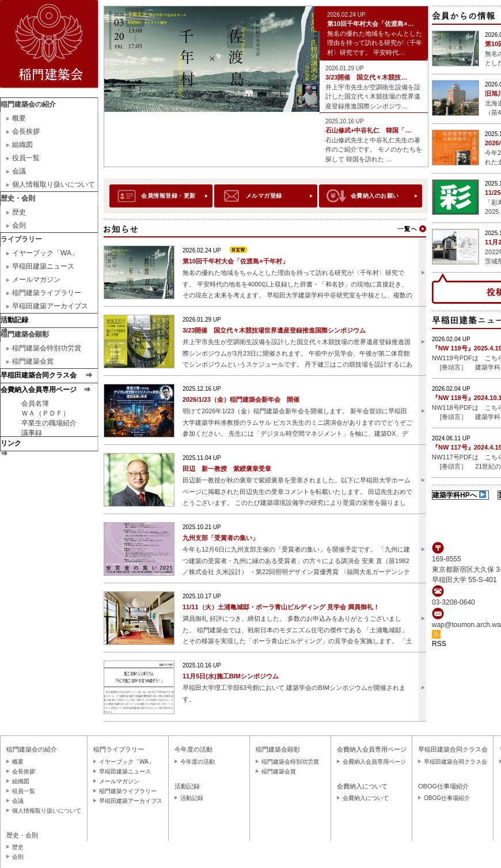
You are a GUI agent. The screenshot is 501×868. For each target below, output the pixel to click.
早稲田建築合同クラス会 (456, 762)
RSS (439, 644)
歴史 (19, 212)
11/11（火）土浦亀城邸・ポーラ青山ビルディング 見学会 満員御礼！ (281, 607)
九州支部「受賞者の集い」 (221, 538)
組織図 (22, 145)
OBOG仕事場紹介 (447, 798)
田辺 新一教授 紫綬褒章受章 (227, 469)
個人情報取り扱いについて (54, 184)
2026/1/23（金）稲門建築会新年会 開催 (241, 399)
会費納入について (366, 798)
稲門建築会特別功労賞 (47, 348)
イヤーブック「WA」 (45, 253)
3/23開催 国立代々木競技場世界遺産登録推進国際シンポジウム (274, 330)
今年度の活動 (198, 762)
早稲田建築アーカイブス (50, 306)
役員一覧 (26, 158)
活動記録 (192, 798)
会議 (19, 171)
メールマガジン (36, 280)
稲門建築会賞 (33, 361)
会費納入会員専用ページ (374, 762)
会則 (19, 225)
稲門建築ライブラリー (47, 293)
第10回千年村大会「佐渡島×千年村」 (236, 261)
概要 (19, 118)
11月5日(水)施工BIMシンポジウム (231, 676)
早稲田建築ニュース (43, 266)
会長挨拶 (26, 131)
